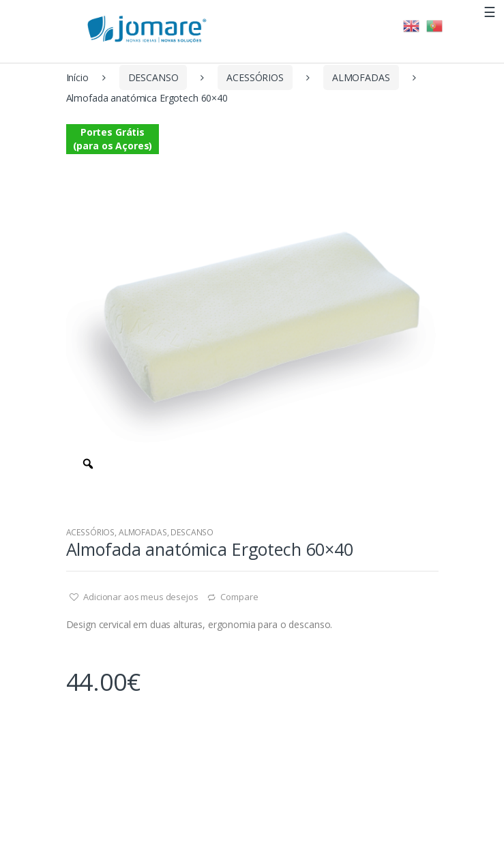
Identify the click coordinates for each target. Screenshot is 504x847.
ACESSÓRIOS (255, 77)
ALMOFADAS (361, 77)
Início (77, 77)
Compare (239, 597)
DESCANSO (153, 77)
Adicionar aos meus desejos (139, 597)
